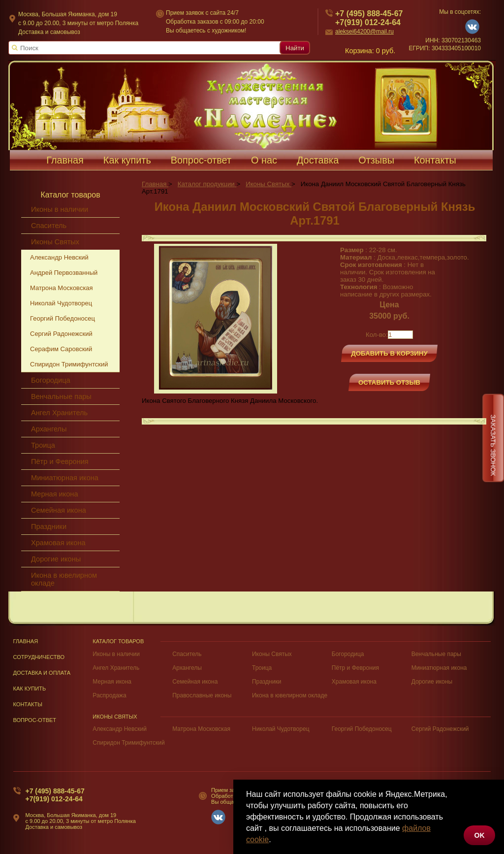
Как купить (30, 689)
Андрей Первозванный (64, 273)
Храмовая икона (58, 543)
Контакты (28, 704)
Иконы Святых (272, 654)
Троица (43, 445)
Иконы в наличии (116, 654)
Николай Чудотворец (61, 303)
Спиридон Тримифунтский (69, 364)
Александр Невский (120, 729)
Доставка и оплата (42, 673)
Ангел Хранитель (59, 413)
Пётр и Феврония (60, 461)
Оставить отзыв (389, 382)
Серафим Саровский (61, 349)
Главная (26, 641)
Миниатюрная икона (65, 478)
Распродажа (109, 695)
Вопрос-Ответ (35, 720)
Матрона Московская (62, 288)
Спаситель (187, 654)
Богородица (51, 380)
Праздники (49, 526)
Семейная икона (59, 510)
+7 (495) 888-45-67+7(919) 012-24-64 (55, 795)
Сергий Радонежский (61, 334)
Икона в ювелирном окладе (64, 579)
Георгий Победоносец (63, 318)
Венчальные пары (61, 396)
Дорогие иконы (56, 559)
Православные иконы (202, 695)
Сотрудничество (39, 657)
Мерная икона (54, 494)
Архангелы (49, 429)
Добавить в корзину (389, 353)
